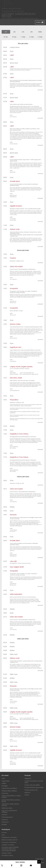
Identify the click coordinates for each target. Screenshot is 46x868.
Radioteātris (28, 18)
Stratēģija (5, 786)
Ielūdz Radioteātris (16, 594)
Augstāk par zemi (16, 347)
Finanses (28, 775)
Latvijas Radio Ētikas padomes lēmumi (11, 801)
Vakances (5, 820)
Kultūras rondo (15, 229)
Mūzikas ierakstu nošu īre (10, 840)
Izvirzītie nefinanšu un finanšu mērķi (34, 782)
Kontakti (4, 824)
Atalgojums (28, 778)
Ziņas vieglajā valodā (17, 567)
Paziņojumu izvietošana (9, 842)
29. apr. (6, 37)
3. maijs (40, 37)
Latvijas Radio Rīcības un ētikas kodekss (11, 796)
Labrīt (12, 55)
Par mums (5, 775)
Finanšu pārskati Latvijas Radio (34, 787)
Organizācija (5, 781)
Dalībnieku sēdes (7, 808)
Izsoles (27, 795)
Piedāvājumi (6, 829)
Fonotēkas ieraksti (7, 855)
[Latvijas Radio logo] (5, 22)
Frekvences (5, 822)
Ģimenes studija (15, 324)
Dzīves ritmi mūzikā (16, 266)
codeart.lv (42, 859)
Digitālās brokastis (16, 206)
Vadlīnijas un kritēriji (8, 845)
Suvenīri (4, 832)
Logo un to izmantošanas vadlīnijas (9, 811)
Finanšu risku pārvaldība (32, 785)
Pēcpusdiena (14, 400)
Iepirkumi (27, 792)
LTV (7, 6)
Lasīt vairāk (40, 90)
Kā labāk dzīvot (15, 181)
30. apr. (14, 37)
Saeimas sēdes (6, 853)
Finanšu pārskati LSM (31, 790)
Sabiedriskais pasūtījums (9, 788)
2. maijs (32, 37)
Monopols (13, 515)
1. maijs (23, 37)
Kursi (3, 835)
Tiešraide (13, 22)
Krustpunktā (14, 288)
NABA (22, 18)
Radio (3, 778)
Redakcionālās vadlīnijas (9, 791)
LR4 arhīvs (35, 18)
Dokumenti (5, 793)
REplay (8, 2)
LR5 (19, 18)
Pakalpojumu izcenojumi (9, 837)
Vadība (4, 783)
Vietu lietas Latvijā (16, 378)
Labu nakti (13, 561)
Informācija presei (7, 817)
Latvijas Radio (6, 18)
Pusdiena (13, 258)
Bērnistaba (9, 4)
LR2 (14, 18)
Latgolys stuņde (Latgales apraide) (21, 367)
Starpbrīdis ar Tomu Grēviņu (19, 434)
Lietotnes (4, 815)
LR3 (16, 18)
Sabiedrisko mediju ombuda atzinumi (10, 805)
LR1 (12, 18)
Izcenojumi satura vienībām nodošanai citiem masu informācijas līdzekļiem (10, 849)
